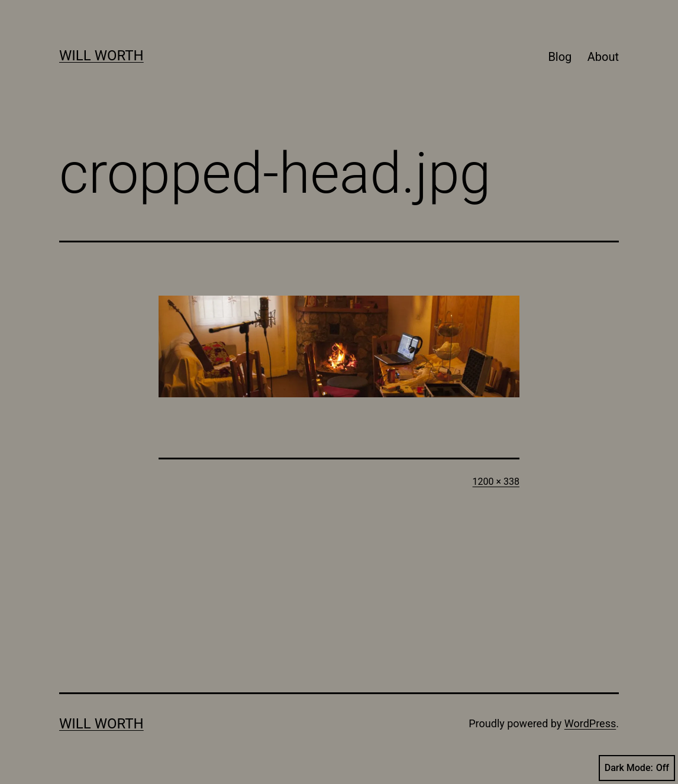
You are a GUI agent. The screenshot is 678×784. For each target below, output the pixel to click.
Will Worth (101, 56)
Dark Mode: (637, 768)
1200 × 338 (496, 482)
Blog (560, 57)
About (603, 57)
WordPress (590, 723)
